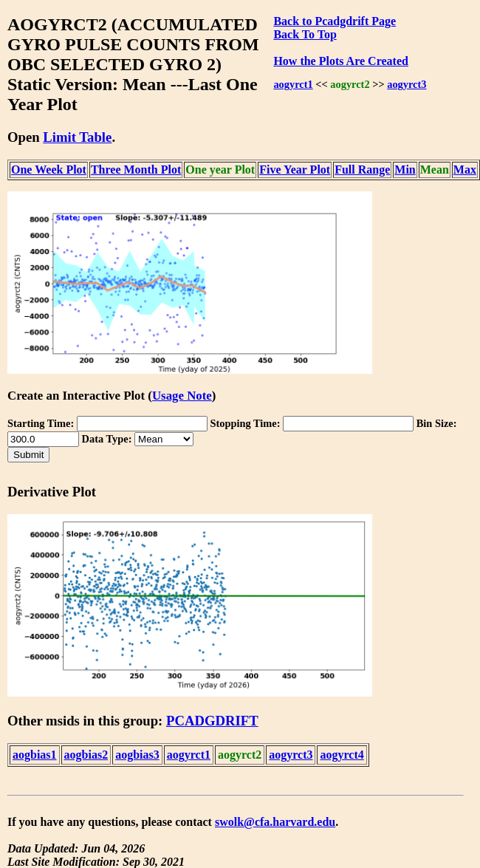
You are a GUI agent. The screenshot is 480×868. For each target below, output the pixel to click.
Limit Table (77, 137)
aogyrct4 (342, 755)
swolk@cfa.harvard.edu (275, 822)
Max (465, 170)
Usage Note (182, 396)
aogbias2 (86, 755)
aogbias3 (137, 755)
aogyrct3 (407, 84)
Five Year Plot (295, 170)
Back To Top (305, 34)
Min (405, 170)
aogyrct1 (293, 84)
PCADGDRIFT (212, 721)
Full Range (362, 170)
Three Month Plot (136, 170)
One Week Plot (49, 170)
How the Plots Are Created (340, 61)
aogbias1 (35, 755)
